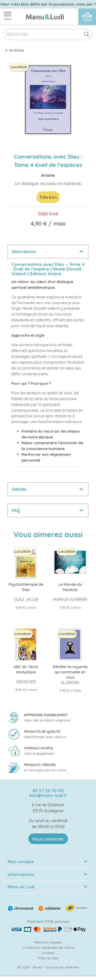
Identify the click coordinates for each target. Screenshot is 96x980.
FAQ (16, 510)
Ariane (48, 175)
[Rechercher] (48, 35)
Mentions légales (48, 942)
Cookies (48, 953)
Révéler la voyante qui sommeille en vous (70, 672)
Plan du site (48, 958)
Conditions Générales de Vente (48, 947)
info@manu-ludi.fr (48, 795)
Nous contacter (48, 839)
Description (24, 251)
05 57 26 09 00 (48, 791)
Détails (19, 489)
